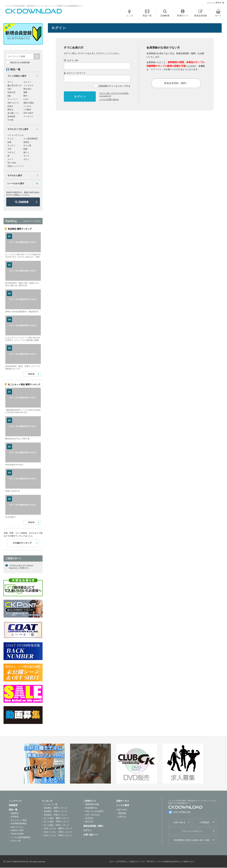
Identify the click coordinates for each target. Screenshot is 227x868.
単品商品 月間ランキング (56, 811)
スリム (10, 139)
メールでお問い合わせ (109, 99)
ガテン (26, 159)
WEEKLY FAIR (17, 830)
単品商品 (15, 817)
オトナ (26, 156)
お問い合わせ (179, 822)
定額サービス (123, 801)
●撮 (9, 96)
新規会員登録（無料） (94, 826)
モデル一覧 (16, 841)
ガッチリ (11, 145)
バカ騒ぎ (27, 109)
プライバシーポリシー (192, 831)
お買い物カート (91, 835)
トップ (130, 16)
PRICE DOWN (17, 834)
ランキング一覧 (51, 804)
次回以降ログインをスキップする (114, 86)
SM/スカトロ (13, 103)
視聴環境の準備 (92, 804)
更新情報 (122, 813)
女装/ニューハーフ (16, 166)
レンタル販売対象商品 (21, 837)
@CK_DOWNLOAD (182, 812)
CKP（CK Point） (93, 815)
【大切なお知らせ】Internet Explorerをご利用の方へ (21, 567)
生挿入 (10, 106)
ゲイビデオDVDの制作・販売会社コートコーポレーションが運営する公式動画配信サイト (44, 6)
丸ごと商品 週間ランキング (56, 818)
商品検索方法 (91, 808)
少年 (9, 149)
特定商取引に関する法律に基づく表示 (192, 840)
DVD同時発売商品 (19, 823)
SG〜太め (12, 163)
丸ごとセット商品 (19, 820)
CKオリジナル (17, 827)
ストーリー (12, 99)
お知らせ (122, 817)
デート (10, 82)
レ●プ (26, 99)
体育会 (26, 142)
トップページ (15, 801)
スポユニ (11, 152)
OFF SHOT (28, 113)
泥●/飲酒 (11, 116)
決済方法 (89, 818)
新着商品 (15, 813)
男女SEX (27, 89)
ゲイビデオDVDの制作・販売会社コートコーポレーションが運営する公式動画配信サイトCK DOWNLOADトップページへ (34, 11)
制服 (25, 149)
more (31, 374)
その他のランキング (22, 543)
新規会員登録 (201, 16)
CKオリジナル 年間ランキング (58, 835)
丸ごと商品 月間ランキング (56, 822)
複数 (25, 92)
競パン (26, 152)
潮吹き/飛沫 (29, 103)
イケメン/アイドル (16, 135)
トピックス (122, 810)
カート (218, 16)
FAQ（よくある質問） (95, 811)
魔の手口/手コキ (15, 86)
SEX (9, 89)
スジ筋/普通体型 (31, 139)
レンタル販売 (123, 805)
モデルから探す (15, 175)
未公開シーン (13, 113)
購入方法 (89, 822)
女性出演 (11, 92)
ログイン (88, 830)
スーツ (10, 159)
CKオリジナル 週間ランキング (58, 828)
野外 (25, 96)
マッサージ (28, 116)
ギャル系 (27, 145)
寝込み (10, 109)
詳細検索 (24, 202)
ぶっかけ (27, 106)
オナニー (27, 82)
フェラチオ (28, 86)
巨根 (9, 142)
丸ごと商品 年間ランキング (56, 825)
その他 (10, 120)
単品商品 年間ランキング (56, 815)
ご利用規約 (204, 822)
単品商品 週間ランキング (56, 808)
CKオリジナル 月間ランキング (58, 832)
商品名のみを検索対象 (20, 62)
